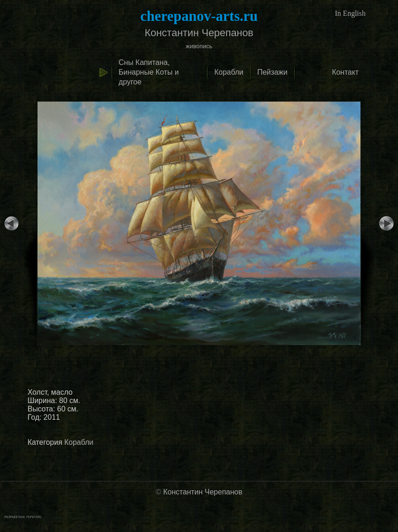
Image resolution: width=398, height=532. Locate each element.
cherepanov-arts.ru (199, 16)
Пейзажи (272, 72)
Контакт (345, 72)
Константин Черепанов (203, 492)
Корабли (229, 72)
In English (350, 13)
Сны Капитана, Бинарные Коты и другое (149, 72)
